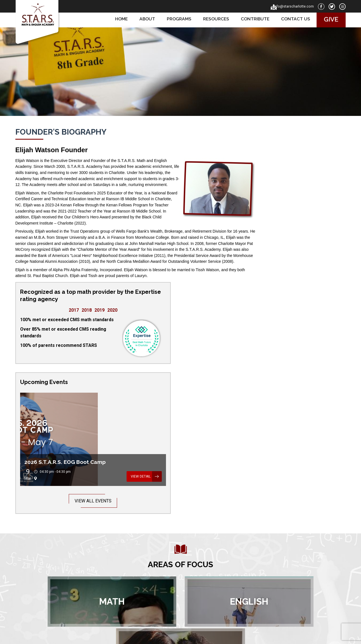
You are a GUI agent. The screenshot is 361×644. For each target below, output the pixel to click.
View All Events (292, 360)
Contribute (252, 19)
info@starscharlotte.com (288, 6)
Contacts (143, 579)
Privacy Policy (206, 636)
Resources (213, 19)
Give (328, 19)
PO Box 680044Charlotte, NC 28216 (266, 573)
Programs (176, 19)
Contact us (293, 19)
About (144, 19)
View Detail (314, 336)
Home (118, 19)
